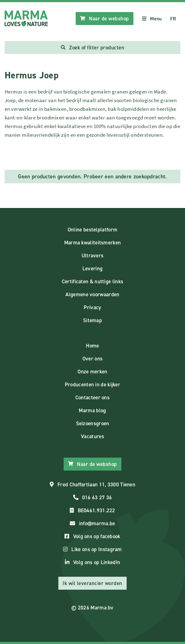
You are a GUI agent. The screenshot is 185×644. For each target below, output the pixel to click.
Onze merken (92, 372)
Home (92, 346)
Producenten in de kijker (92, 384)
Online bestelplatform (92, 230)
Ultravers (93, 256)
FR (173, 19)
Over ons (92, 359)
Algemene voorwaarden (92, 294)
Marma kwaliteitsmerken (93, 243)
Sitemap (92, 320)
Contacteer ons (92, 397)
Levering (92, 268)
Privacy (92, 307)
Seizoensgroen (93, 423)
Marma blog (92, 410)
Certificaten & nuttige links (92, 281)
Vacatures (92, 436)
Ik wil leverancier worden (92, 583)
